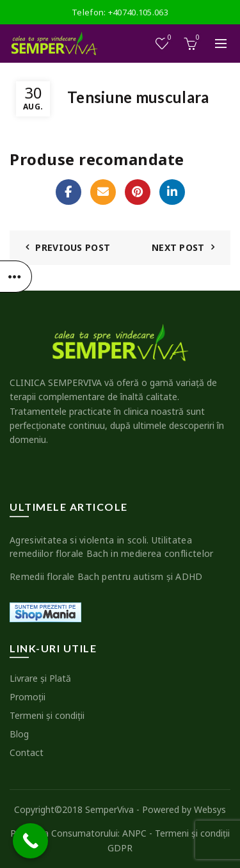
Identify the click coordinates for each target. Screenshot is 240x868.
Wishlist (169, 38)
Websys (210, 809)
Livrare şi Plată (40, 678)
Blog (19, 734)
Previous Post (73, 247)
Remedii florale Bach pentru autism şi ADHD (106, 576)
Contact (27, 752)
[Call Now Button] (30, 841)
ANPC (134, 833)
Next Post (178, 247)
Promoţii (28, 697)
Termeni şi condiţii (47, 715)
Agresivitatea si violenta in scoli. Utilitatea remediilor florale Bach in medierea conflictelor (111, 547)
